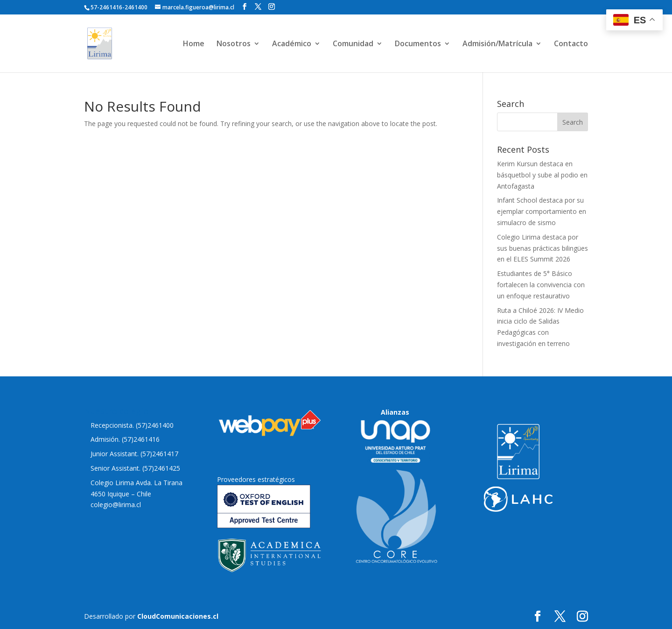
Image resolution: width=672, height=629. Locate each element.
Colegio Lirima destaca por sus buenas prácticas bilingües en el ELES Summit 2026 (542, 248)
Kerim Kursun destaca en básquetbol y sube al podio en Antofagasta (542, 175)
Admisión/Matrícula (497, 44)
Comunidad (353, 44)
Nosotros (234, 44)
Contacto (571, 44)
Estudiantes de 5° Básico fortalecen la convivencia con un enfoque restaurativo (541, 285)
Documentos (418, 44)
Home (194, 44)
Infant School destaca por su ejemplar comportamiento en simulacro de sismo (542, 211)
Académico (292, 44)
